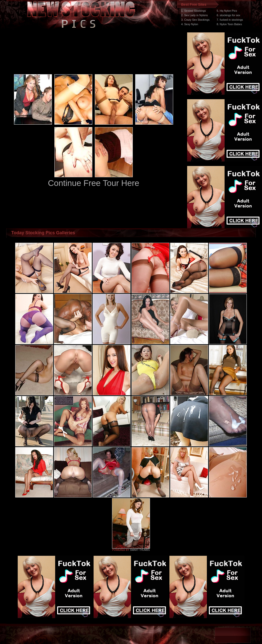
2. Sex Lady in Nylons (194, 15)
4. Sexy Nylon (190, 24)
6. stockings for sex (228, 15)
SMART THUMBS (140, 550)
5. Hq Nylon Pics (227, 11)
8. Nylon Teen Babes (229, 24)
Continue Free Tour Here (94, 183)
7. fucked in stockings (230, 20)
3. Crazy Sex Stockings (195, 20)
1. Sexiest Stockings (194, 11)
